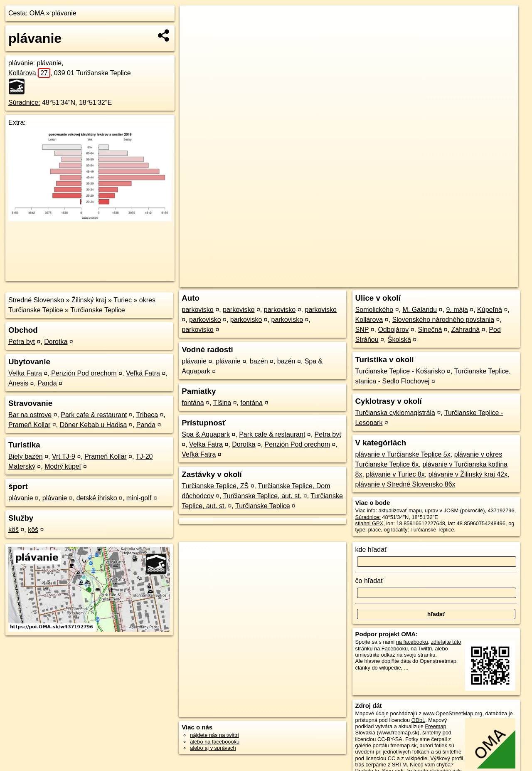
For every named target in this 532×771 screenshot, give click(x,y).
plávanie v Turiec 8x (395, 474)
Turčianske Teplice (98, 310)
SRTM (399, 765)
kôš (14, 530)
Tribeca (147, 415)
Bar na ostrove (30, 415)
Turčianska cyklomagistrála (395, 413)
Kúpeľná (490, 310)
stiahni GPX (369, 523)
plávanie (64, 13)
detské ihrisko (97, 498)
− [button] (194, 32)
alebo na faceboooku (215, 742)
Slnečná (430, 330)
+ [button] (194, 20)
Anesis (18, 383)
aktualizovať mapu (400, 510)
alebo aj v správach (213, 748)
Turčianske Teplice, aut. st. (262, 496)
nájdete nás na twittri (214, 735)
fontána (193, 403)
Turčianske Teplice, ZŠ (215, 486)
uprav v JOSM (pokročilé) (455, 510)
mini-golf (139, 498)
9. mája (457, 310)
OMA (37, 13)
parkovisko (197, 310)
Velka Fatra (25, 373)
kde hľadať (371, 550)
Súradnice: (24, 103)
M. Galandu (420, 310)
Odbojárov (393, 330)
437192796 (501, 510)
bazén (259, 361)
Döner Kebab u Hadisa (94, 425)
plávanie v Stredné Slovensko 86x (405, 484)
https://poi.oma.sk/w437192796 (481, 281)
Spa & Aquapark (206, 434)
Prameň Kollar (29, 425)
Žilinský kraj (89, 300)
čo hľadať (369, 581)
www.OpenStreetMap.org (452, 713)
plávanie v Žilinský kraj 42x (468, 474)
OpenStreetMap (377, 281)
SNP (362, 330)
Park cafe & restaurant (94, 415)
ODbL (418, 720)
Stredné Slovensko (36, 300)
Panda (47, 383)
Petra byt (22, 342)
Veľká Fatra (143, 373)
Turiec (123, 300)
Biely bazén (26, 456)
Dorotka (56, 342)
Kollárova (29, 73)
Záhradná (466, 330)
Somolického (374, 310)
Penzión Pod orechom (84, 373)
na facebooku (412, 642)
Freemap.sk (419, 281)
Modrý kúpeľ (63, 466)
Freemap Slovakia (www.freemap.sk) (401, 729)
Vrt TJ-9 (64, 456)
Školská (399, 340)
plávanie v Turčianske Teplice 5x (403, 454)
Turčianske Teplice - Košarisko (400, 371)
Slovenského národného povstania (443, 320)
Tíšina (222, 403)
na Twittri (421, 649)
